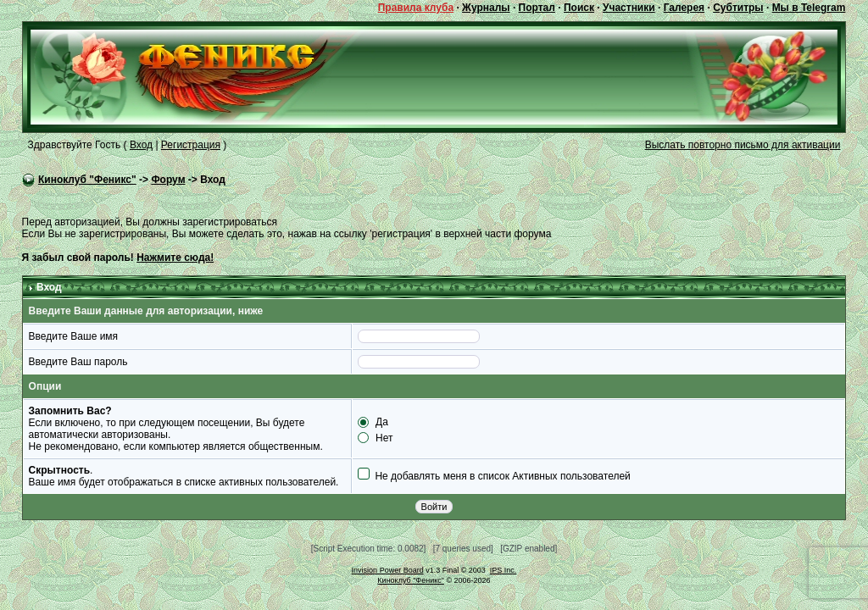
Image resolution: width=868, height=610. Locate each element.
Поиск (579, 8)
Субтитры (738, 8)
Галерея (684, 8)
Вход (141, 145)
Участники (629, 8)
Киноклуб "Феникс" (87, 180)
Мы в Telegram (809, 8)
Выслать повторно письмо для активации (743, 145)
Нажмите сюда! (175, 258)
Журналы (486, 8)
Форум (168, 180)
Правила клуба (416, 8)
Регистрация (191, 145)
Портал (537, 8)
